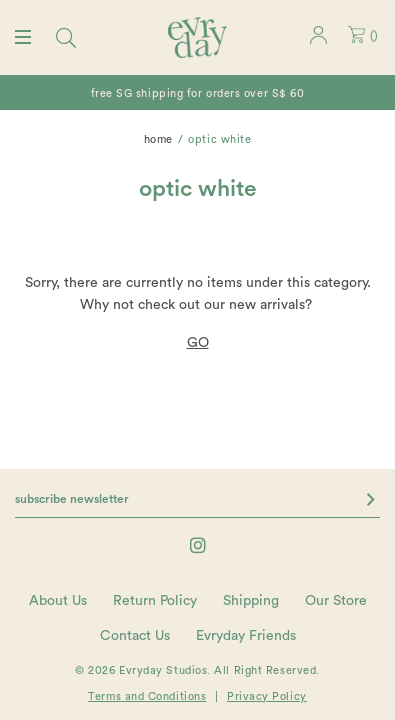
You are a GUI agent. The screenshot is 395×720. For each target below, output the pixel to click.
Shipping (251, 601)
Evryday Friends (246, 636)
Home (158, 139)
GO (198, 343)
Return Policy (155, 601)
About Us (58, 601)
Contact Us (135, 636)
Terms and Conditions (147, 696)
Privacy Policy (267, 696)
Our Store (336, 601)
